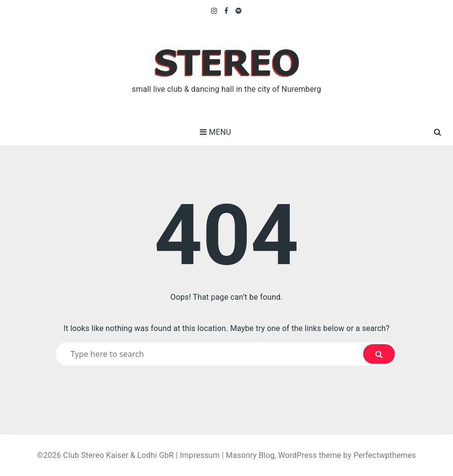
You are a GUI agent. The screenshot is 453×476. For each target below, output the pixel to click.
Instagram (215, 11)
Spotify (239, 11)
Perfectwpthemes (385, 455)
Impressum (200, 455)
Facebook (226, 11)
